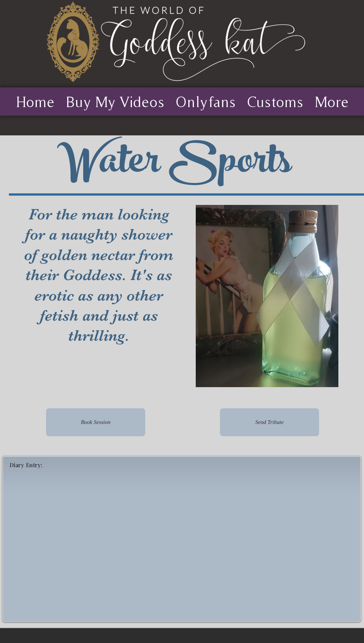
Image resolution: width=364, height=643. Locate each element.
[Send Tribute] (269, 422)
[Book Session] (96, 422)
